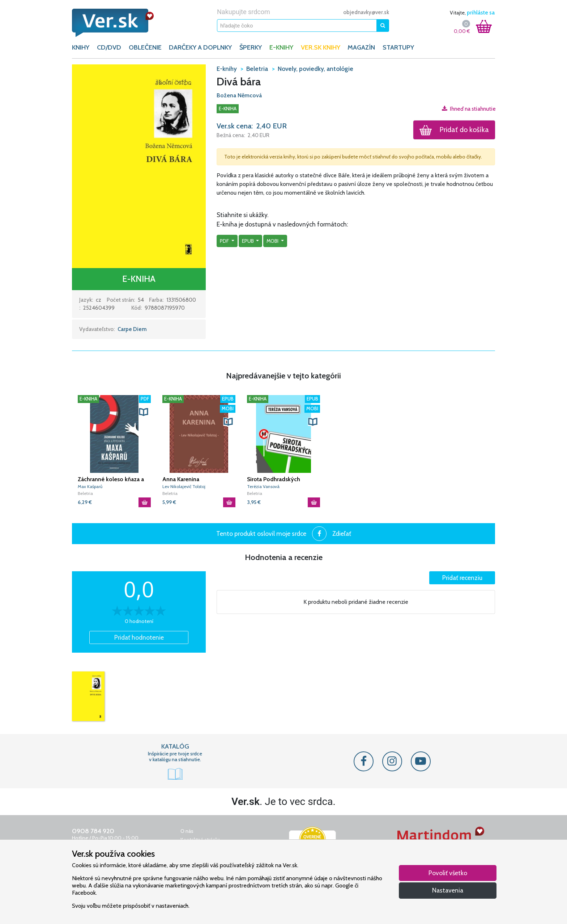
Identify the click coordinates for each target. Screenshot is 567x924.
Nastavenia (448, 890)
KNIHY (81, 47)
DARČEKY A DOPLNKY (200, 47)
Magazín (361, 47)
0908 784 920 (93, 831)
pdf (225, 241)
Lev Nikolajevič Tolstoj (184, 486)
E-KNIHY (281, 47)
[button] (139, 166)
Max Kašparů (90, 486)
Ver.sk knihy (321, 47)
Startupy (398, 47)
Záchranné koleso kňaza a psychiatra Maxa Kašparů (111, 479)
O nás (187, 831)
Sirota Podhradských (274, 479)
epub (248, 241)
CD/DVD (109, 47)
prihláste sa (481, 13)
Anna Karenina (181, 479)
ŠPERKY (251, 47)
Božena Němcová (239, 95)
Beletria (85, 493)
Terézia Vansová (263, 486)
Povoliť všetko (448, 873)
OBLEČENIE (145, 47)
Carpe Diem (132, 329)
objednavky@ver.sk (366, 12)
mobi (273, 241)
